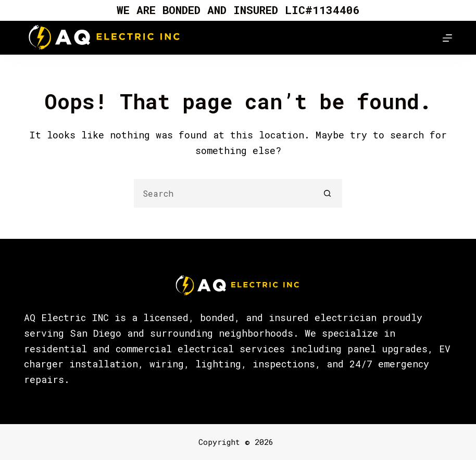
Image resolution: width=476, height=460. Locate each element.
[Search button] (328, 193)
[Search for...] (224, 193)
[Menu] (447, 38)
